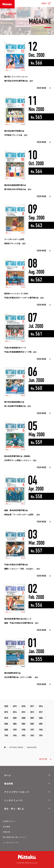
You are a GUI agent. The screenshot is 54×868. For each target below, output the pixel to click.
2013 (23, 712)
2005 (6, 724)
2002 (32, 724)
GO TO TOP (43, 759)
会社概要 (7, 827)
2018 (23, 706)
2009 (15, 718)
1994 (15, 736)
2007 (32, 718)
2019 (15, 706)
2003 (23, 724)
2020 (6, 706)
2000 (6, 730)
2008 (23, 718)
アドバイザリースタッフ (17, 792)
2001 (41, 724)
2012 (32, 712)
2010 (6, 718)
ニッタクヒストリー (11, 843)
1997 (32, 730)
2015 (6, 712)
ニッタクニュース (13, 800)
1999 (15, 730)
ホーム (8, 775)
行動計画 (7, 832)
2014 (15, 712)
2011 (41, 712)
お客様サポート (9, 821)
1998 (23, 730)
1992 (32, 736)
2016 (41, 706)
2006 (41, 718)
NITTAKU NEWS (11, 14)
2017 (32, 706)
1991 (41, 736)
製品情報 (9, 784)
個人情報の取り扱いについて (15, 837)
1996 (41, 730)
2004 (15, 724)
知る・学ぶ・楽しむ (14, 809)
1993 (23, 736)
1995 (6, 736)
